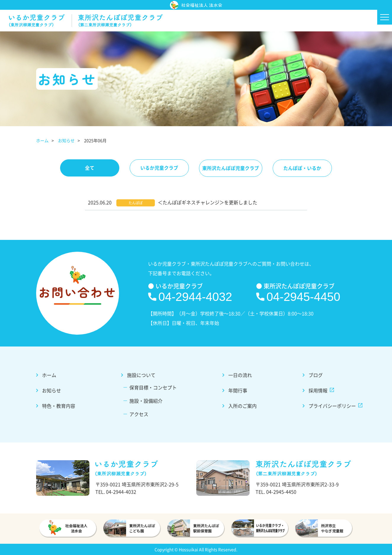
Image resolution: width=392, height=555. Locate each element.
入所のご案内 (242, 405)
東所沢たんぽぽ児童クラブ (232, 168)
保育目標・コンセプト (154, 388)
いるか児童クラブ (158, 168)
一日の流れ (239, 376)
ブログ (313, 376)
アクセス (140, 414)
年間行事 (237, 391)
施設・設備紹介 (147, 401)
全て (87, 168)
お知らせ (66, 141)
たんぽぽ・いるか (305, 168)
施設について (142, 376)
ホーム (42, 141)
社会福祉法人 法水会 (196, 5)
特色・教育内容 (61, 405)
